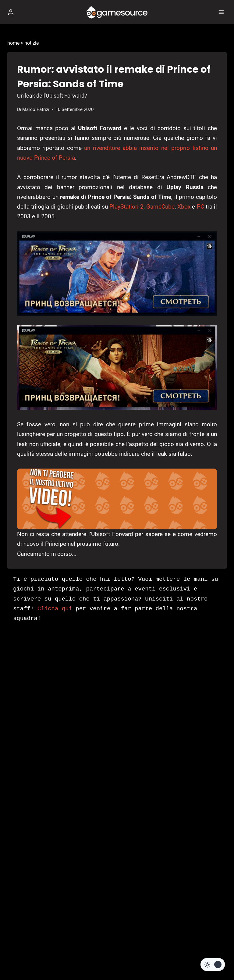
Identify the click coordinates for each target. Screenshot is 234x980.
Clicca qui (55, 609)
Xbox (184, 207)
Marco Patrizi (36, 109)
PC (200, 207)
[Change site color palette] (213, 964)
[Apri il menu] (221, 12)
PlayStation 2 (126, 207)
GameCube (160, 207)
